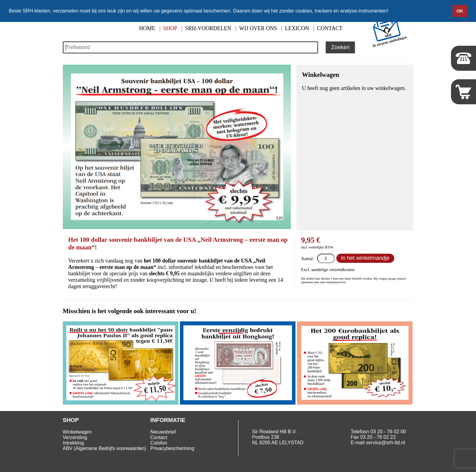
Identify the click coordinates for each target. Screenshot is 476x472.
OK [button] (460, 11)
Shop (170, 28)
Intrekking (73, 443)
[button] (390, 11)
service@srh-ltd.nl (385, 443)
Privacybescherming (172, 448)
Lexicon (297, 28)
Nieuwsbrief (163, 432)
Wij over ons (258, 28)
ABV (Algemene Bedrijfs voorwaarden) (105, 448)
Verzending (75, 437)
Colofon (159, 443)
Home (147, 28)
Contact (330, 28)
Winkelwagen (77, 432)
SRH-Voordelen (208, 28)
